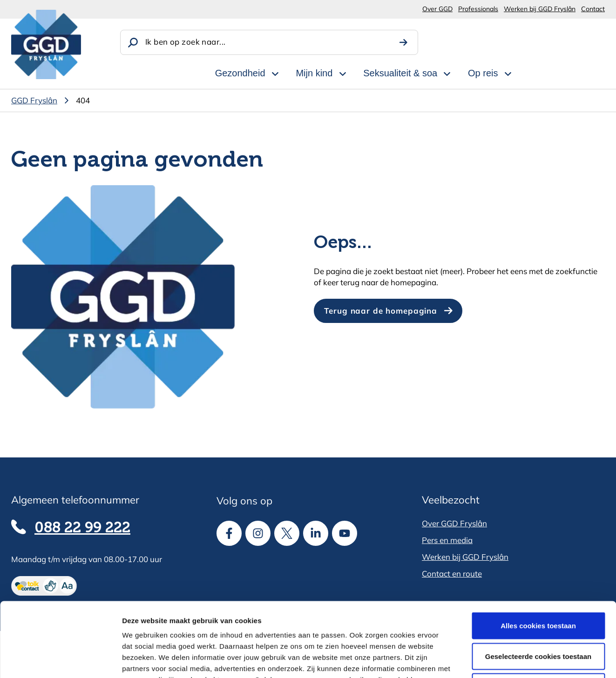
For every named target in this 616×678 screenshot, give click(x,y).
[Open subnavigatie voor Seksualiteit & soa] (447, 72)
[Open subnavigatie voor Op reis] (508, 72)
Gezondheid (240, 73)
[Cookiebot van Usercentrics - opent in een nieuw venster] (60, 660)
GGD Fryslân (34, 100)
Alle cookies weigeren (538, 617)
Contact (593, 9)
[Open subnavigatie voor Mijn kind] (343, 72)
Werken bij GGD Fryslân (540, 9)
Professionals (478, 9)
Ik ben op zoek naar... (185, 42)
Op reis (483, 73)
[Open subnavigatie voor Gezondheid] (275, 72)
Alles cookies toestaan (538, 556)
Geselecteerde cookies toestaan (538, 587)
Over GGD (437, 9)
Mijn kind (314, 73)
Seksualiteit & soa (400, 73)
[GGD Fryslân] (46, 44)
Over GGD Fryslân (454, 523)
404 (83, 100)
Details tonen (503, 660)
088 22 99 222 (82, 528)
